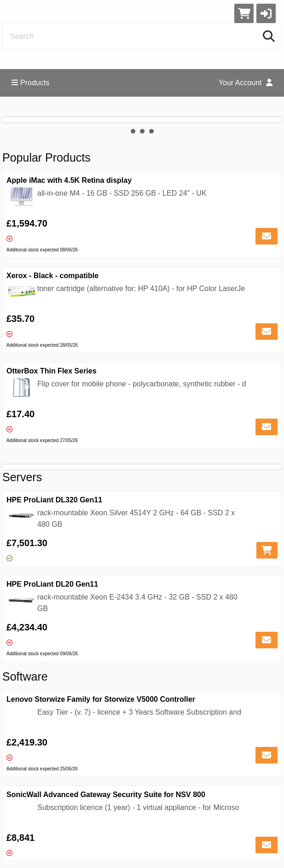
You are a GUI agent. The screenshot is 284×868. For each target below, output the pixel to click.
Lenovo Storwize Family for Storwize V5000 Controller (101, 699)
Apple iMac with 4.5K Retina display (69, 180)
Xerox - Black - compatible (52, 276)
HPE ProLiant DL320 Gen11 (54, 500)
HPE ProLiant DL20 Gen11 (52, 584)
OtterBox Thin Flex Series (52, 371)
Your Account (246, 83)
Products (30, 83)
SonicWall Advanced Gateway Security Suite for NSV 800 (106, 795)
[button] (266, 13)
